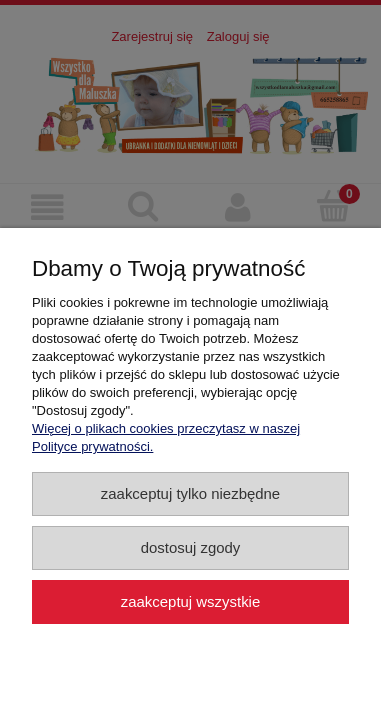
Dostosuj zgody (191, 547)
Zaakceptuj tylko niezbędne (190, 493)
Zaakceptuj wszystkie (190, 601)
